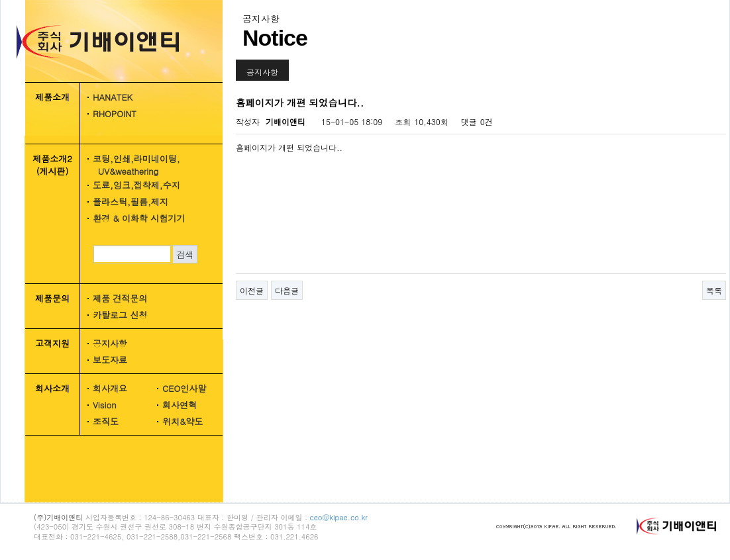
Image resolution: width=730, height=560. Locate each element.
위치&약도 (182, 421)
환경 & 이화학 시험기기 (139, 218)
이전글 (252, 290)
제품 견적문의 (120, 298)
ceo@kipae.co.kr (339, 517)
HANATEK (113, 97)
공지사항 (110, 343)
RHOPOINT (115, 114)
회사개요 (110, 388)
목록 (714, 290)
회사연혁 (180, 405)
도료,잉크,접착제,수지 (136, 185)
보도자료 (110, 360)
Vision (105, 405)
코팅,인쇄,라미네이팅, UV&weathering (132, 165)
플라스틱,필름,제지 (130, 202)
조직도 (106, 421)
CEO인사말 (184, 388)
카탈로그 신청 (120, 315)
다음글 (287, 290)
